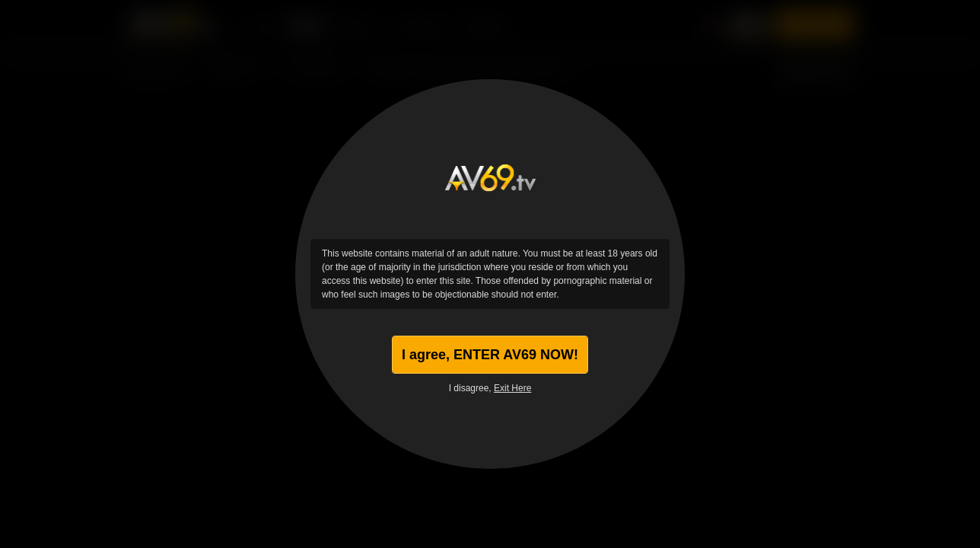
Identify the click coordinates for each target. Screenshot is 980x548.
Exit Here (512, 388)
